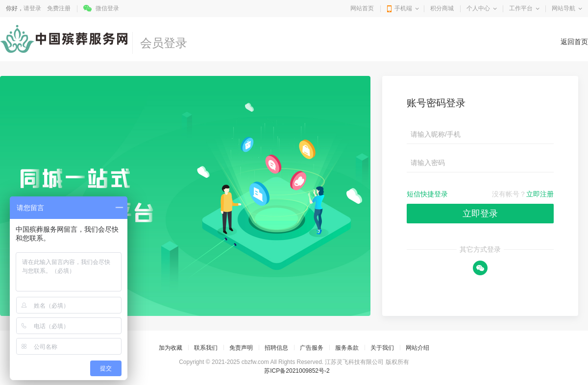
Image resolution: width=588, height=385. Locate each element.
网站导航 (563, 8)
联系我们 (206, 348)
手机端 (403, 8)
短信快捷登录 (427, 194)
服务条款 (347, 348)
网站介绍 (417, 348)
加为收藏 (171, 348)
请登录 (32, 8)
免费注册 (59, 8)
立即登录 (480, 214)
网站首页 (362, 8)
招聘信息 (276, 348)
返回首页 (574, 42)
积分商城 (442, 8)
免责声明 (241, 348)
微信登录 (107, 8)
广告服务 (312, 348)
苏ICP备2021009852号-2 (297, 371)
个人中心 (478, 8)
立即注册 (540, 194)
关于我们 (382, 348)
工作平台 (521, 8)
